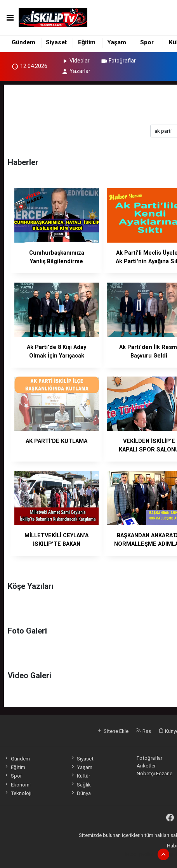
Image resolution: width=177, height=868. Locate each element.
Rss (143, 731)
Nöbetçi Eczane (154, 773)
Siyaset (56, 42)
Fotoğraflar (118, 61)
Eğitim (87, 42)
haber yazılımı (140, 854)
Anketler (146, 766)
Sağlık (81, 785)
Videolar (75, 61)
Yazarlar (76, 71)
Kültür (80, 776)
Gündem (23, 42)
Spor (147, 42)
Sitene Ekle (113, 731)
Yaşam (117, 42)
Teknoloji (17, 793)
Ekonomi (17, 785)
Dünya (81, 793)
